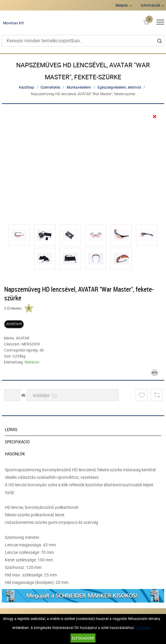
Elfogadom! (83, 638)
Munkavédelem (79, 87)
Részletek (143, 627)
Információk (151, 5)
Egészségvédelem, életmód (119, 87)
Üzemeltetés (50, 87)
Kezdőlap (27, 87)
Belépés (122, 5)
